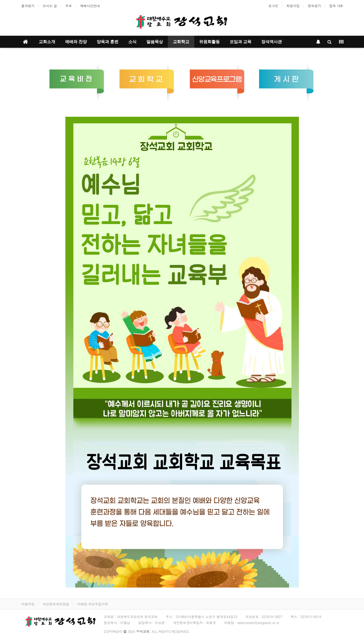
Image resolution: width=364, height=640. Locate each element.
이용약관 (28, 604)
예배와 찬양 (76, 42)
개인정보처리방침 (56, 604)
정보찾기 (315, 6)
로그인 (273, 6)
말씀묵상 (155, 42)
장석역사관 (272, 42)
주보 (69, 6)
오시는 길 (50, 6)
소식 (132, 42)
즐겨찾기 (28, 6)
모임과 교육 (241, 42)
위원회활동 (209, 42)
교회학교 (181, 42)
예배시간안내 (90, 6)
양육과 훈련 (108, 42)
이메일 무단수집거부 (93, 604)
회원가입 (293, 6)
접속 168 (336, 6)
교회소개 (47, 42)
